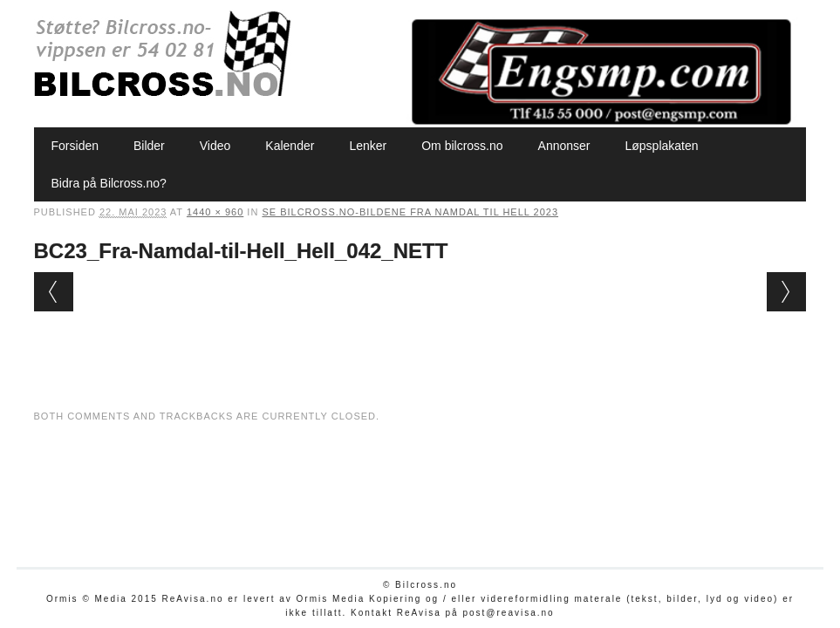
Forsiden (75, 146)
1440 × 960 (215, 212)
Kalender (290, 146)
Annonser (564, 146)
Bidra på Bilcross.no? (109, 183)
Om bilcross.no (462, 146)
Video (215, 146)
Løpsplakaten (662, 146)
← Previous (54, 292)
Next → (786, 292)
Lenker (368, 146)
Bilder (149, 146)
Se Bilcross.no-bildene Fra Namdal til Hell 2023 (410, 212)
